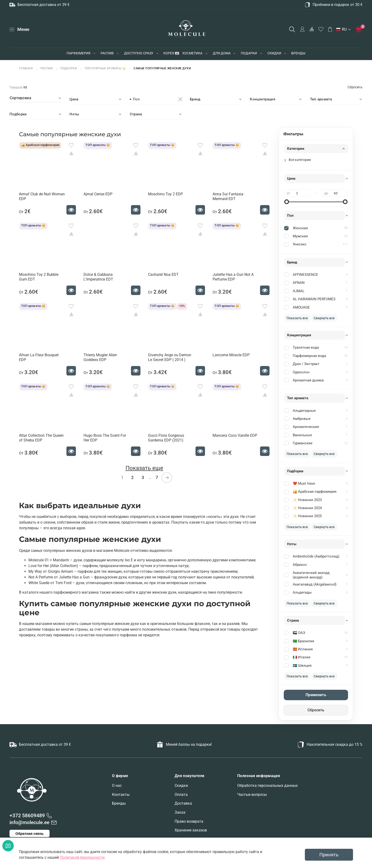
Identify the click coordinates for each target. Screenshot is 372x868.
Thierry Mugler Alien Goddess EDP (100, 357)
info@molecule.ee (29, 822)
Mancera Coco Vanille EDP (235, 435)
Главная (26, 68)
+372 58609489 (27, 816)
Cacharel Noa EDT (163, 274)
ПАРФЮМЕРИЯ (79, 53)
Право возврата (189, 821)
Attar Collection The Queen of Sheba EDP (41, 438)
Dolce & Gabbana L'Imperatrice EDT (98, 277)
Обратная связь (30, 833)
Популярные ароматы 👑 (105, 68)
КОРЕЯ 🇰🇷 (171, 53)
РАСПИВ (107, 53)
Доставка (183, 803)
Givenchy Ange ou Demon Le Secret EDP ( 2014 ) (170, 357)
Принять (329, 855)
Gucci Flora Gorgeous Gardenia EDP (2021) (166, 438)
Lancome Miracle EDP (231, 355)
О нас (117, 786)
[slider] (287, 202)
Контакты (121, 795)
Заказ (180, 812)
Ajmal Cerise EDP (98, 194)
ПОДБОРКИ (69, 68)
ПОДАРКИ (249, 53)
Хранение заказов (191, 830)
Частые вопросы (252, 795)
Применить (316, 695)
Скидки (181, 786)
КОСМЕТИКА (192, 53)
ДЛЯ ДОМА (222, 53)
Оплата (181, 795)
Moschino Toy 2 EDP (165, 194)
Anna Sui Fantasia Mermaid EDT (228, 196)
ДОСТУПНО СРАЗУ (139, 53)
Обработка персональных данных (267, 786)
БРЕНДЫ (298, 53)
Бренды (119, 803)
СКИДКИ (274, 53)
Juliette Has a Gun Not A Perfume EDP (233, 277)
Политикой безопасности (82, 857)
